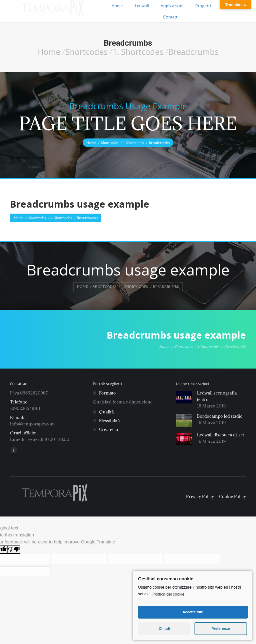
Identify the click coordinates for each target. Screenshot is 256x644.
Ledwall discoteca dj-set (220, 435)
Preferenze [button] (221, 629)
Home (49, 52)
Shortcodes (86, 52)
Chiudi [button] (164, 629)
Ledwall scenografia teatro (217, 396)
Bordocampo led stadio (220, 416)
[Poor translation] (14, 550)
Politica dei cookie (168, 594)
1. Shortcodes (138, 52)
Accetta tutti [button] (193, 612)
